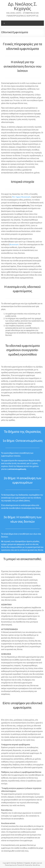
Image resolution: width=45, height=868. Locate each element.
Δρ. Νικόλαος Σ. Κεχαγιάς (22, 6)
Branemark (14, 244)
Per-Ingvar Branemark (21, 197)
